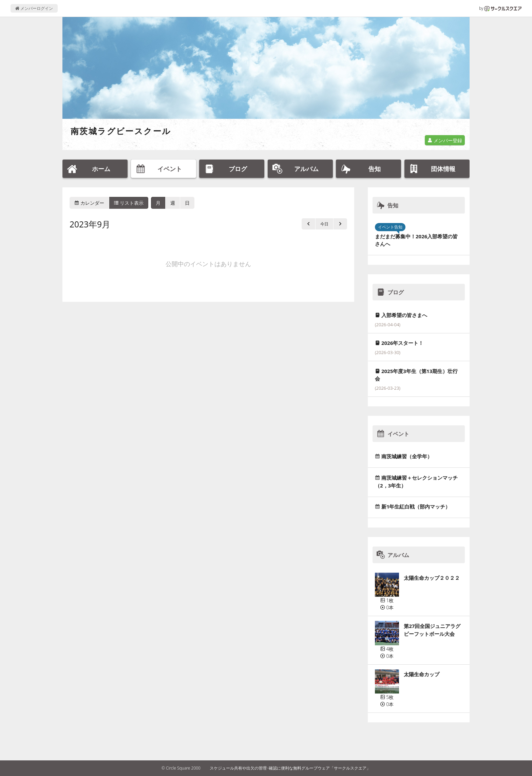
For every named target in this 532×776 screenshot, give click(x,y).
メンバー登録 (445, 140)
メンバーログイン (34, 8)
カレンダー (89, 203)
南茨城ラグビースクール (121, 131)
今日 (324, 224)
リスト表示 (129, 203)
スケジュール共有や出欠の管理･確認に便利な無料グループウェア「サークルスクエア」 (290, 768)
